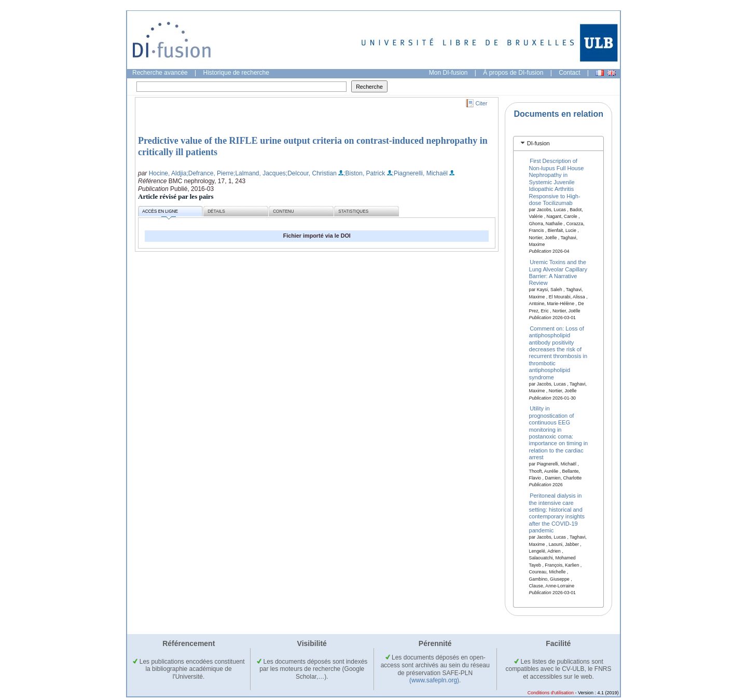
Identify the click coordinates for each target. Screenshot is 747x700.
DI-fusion (538, 143)
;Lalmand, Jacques (260, 173)
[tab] (558, 143)
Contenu (283, 211)
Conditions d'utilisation (551, 693)
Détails (216, 211)
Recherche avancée (160, 73)
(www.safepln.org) (434, 680)
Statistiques (353, 211)
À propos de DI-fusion (513, 73)
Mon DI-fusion (448, 73)
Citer (482, 103)
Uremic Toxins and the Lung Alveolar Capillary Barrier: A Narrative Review (558, 272)
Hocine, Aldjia (168, 173)
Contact (569, 73)
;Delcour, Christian (311, 173)
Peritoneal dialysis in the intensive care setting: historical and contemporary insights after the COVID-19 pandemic (557, 513)
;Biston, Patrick (364, 173)
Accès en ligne (160, 213)
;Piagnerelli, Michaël (420, 173)
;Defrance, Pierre (210, 173)
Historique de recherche (236, 73)
